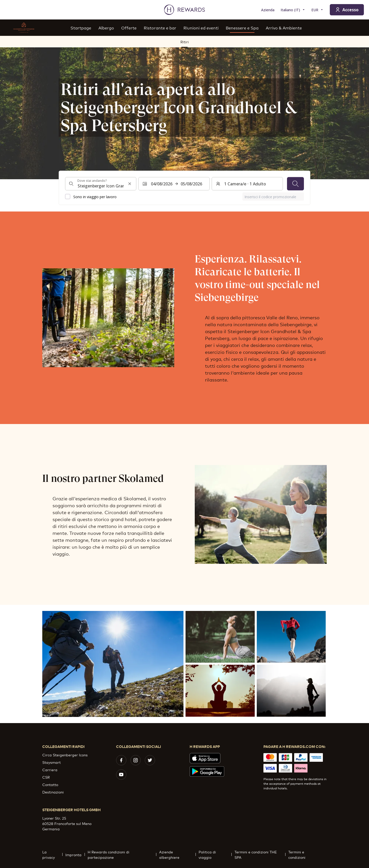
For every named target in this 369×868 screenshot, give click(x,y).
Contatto (50, 784)
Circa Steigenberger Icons (65, 755)
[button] (113, 664)
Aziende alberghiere (177, 854)
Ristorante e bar (160, 28)
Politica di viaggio (215, 854)
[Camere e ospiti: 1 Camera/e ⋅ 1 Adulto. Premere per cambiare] (247, 184)
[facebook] (121, 760)
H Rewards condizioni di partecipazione (122, 854)
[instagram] (136, 760)
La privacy (52, 854)
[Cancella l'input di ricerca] (130, 184)
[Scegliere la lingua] (293, 10)
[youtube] (121, 775)
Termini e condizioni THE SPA (260, 854)
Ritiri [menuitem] (185, 42)
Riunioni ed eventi (201, 28)
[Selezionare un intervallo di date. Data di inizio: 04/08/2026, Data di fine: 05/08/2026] (174, 184)
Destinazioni (53, 792)
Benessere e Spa (242, 28)
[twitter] (150, 760)
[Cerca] (295, 184)
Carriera (50, 770)
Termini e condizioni (306, 854)
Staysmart (52, 762)
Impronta (75, 855)
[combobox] (101, 184)
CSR (46, 777)
